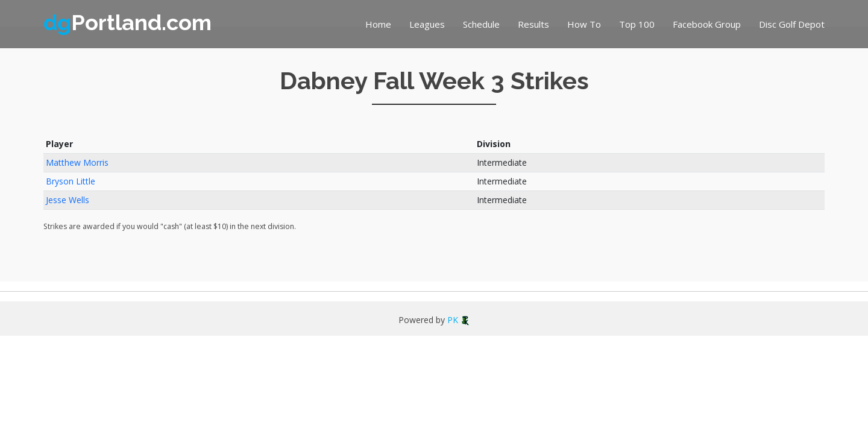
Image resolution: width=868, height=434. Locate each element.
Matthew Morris (77, 162)
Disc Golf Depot (792, 24)
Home (378, 24)
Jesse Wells (68, 200)
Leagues (427, 24)
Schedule (481, 24)
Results (533, 24)
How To (584, 24)
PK (459, 320)
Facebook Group (707, 24)
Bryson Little (71, 181)
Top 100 (637, 24)
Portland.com (127, 22)
